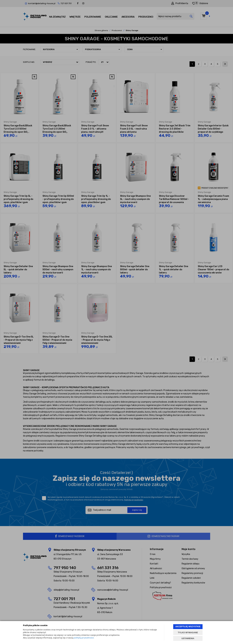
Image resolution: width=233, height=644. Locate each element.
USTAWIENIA (188, 638)
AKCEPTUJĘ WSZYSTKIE (188, 626)
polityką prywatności (84, 638)
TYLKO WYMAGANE (188, 633)
